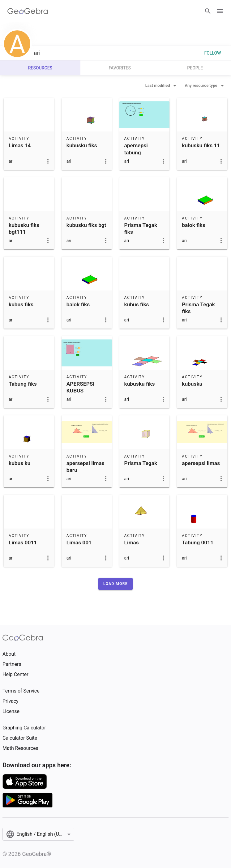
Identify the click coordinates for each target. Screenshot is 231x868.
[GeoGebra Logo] (28, 11)
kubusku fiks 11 (201, 145)
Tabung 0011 (198, 542)
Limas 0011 (23, 542)
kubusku (192, 384)
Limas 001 (79, 542)
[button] (115, 584)
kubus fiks (21, 304)
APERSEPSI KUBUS (81, 387)
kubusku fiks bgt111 (24, 228)
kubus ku (19, 463)
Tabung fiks (23, 384)
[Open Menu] (220, 11)
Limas (132, 542)
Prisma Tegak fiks (141, 228)
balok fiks (193, 225)
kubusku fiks (82, 145)
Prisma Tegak (141, 463)
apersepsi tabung (136, 149)
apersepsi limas (201, 463)
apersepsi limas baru (86, 467)
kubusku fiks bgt (86, 225)
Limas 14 (20, 145)
